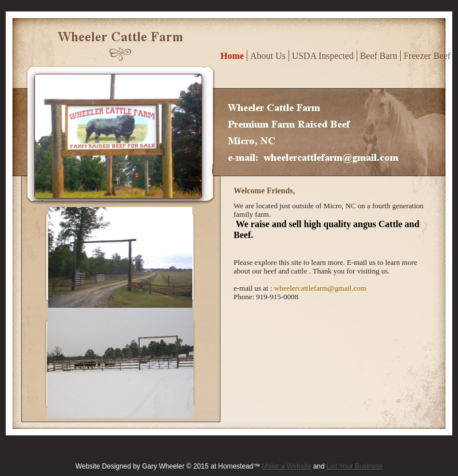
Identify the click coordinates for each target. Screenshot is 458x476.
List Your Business (354, 466)
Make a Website (287, 466)
